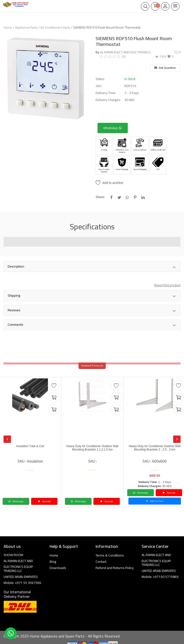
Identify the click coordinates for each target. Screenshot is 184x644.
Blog (53, 562)
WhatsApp (113, 128)
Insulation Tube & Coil (30, 446)
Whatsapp (16, 501)
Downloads (58, 568)
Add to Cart (155, 501)
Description (92, 267)
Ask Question (165, 68)
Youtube (44, 501)
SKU (99, 86)
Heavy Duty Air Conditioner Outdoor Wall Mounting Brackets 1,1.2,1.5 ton (92, 448)
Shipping (92, 296)
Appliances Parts (26, 27)
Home (8, 27)
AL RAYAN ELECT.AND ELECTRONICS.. (126, 52)
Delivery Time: (106, 93)
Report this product (167, 285)
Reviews (92, 311)
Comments (92, 325)
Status (100, 79)
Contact (101, 562)
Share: (100, 197)
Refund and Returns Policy (115, 568)
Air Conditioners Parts (55, 27)
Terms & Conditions (110, 555)
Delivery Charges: (108, 100)
